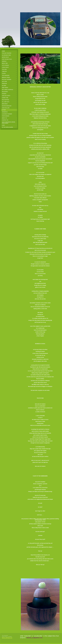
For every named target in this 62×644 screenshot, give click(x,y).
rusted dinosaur (7, 106)
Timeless (4, 71)
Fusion (4, 73)
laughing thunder (7, 114)
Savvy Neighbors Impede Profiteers (9, 123)
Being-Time (5, 63)
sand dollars (6, 108)
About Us (4, 118)
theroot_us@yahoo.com (7, 638)
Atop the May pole (7, 59)
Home (3, 51)
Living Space (5, 67)
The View (4, 69)
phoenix (4, 94)
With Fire (4, 82)
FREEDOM (4, 84)
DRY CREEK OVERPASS (8, 90)
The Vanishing (6, 75)
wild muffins (5, 100)
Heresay (4, 61)
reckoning (5, 92)
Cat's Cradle (5, 65)
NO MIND (4, 86)
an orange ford (6, 55)
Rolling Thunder (7, 80)
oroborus (5, 112)
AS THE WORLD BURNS (7, 127)
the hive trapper (7, 53)
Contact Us (5, 120)
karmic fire (5, 98)
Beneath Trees (6, 77)
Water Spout (5, 57)
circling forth (6, 96)
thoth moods (6, 116)
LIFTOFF (4, 110)
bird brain (5, 104)
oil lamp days (6, 102)
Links (3, 125)
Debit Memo (5, 88)
